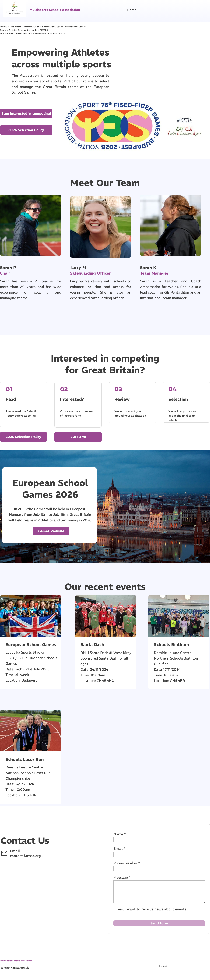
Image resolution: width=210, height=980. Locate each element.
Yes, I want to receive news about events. (152, 909)
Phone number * (127, 863)
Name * (120, 834)
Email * (119, 848)
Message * (122, 877)
